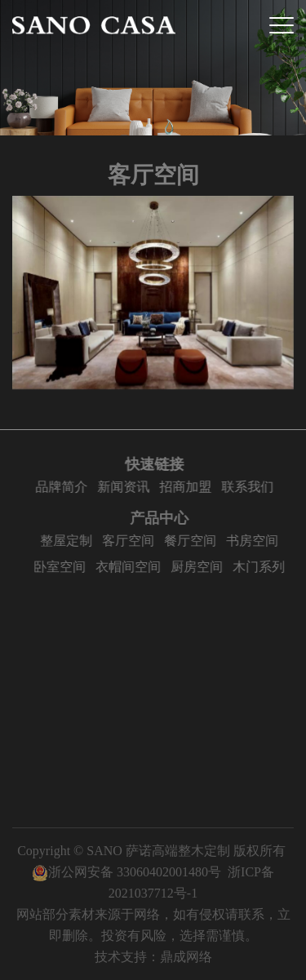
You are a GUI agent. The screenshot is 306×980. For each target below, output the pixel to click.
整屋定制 (70, 541)
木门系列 (263, 567)
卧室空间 (64, 567)
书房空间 (256, 541)
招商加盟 (187, 487)
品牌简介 (63, 487)
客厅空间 (132, 541)
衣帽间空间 (132, 567)
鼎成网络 (186, 957)
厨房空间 (201, 567)
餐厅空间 (194, 541)
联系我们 (249, 487)
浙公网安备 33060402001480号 (126, 872)
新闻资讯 (125, 487)
